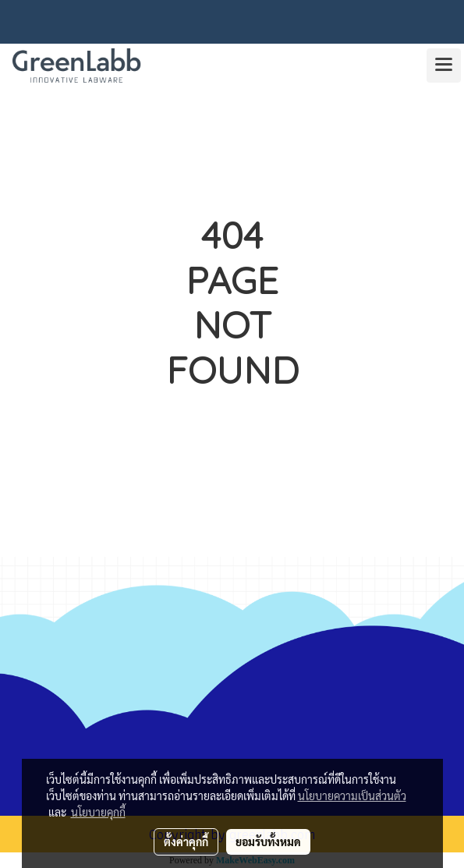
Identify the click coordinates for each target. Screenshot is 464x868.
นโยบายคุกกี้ (98, 812)
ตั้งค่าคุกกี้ (186, 841)
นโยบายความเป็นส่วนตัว (352, 795)
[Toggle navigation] (444, 66)
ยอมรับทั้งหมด (268, 841)
